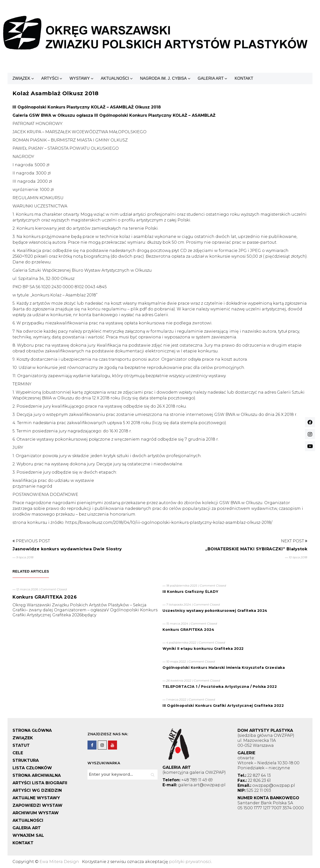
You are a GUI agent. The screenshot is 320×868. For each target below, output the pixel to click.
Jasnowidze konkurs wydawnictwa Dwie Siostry (67, 549)
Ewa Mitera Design (59, 862)
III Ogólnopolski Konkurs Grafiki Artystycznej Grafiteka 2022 (223, 706)
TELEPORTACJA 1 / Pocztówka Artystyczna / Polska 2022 (220, 687)
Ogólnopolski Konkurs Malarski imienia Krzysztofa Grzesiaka (224, 668)
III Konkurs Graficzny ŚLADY (190, 592)
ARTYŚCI (50, 78)
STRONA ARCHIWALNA (37, 775)
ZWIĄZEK (21, 78)
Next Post (294, 541)
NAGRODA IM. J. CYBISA (163, 78)
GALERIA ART (211, 78)
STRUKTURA (26, 760)
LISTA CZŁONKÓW (32, 768)
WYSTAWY (80, 78)
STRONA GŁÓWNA (32, 730)
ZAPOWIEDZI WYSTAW (37, 805)
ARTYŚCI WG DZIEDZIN (37, 790)
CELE (18, 753)
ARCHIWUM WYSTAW (36, 813)
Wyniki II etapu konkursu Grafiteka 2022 (203, 649)
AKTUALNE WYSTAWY (36, 798)
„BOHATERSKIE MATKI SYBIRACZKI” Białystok (256, 549)
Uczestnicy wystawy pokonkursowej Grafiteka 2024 (215, 611)
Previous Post (31, 541)
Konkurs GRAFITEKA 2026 (45, 597)
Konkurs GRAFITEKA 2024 (188, 630)
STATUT (21, 745)
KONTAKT (244, 78)
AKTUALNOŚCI (115, 78)
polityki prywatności (190, 862)
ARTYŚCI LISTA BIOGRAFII (40, 783)
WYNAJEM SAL (28, 835)
